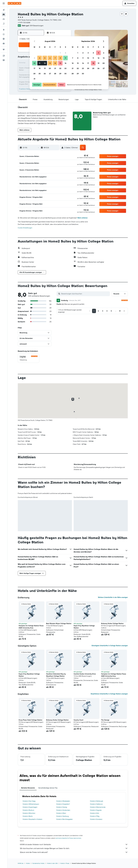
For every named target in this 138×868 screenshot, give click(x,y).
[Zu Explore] (4, 30)
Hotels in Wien (61, 813)
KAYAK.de (21, 863)
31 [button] (34, 79)
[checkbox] (29, 358)
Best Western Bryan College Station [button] (59, 623)
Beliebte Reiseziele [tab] (28, 788)
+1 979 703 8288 (24, 22)
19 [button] (45, 68)
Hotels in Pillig (95, 816)
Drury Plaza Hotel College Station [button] (30, 720)
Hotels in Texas (65, 863)
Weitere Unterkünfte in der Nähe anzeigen (113, 597)
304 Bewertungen (37, 26)
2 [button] (65, 53)
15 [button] (60, 63)
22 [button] (60, 68)
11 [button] (40, 63)
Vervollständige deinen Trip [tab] (48, 788)
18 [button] (40, 68)
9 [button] (65, 58)
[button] (4, 3)
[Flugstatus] (4, 34)
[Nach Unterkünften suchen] (4, 14)
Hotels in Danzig (62, 807)
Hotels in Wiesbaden (63, 801)
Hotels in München (29, 813)
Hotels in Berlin (28, 816)
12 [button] (45, 63)
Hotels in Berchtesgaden (64, 819)
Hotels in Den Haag (29, 801)
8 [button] (60, 58)
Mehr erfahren (83, 218)
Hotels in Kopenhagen (30, 807)
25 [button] (40, 74)
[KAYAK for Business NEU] (4, 43)
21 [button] (55, 68)
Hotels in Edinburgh (97, 801)
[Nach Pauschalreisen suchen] (4, 24)
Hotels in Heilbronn (96, 804)
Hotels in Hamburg (62, 816)
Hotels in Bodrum (28, 810)
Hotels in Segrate (96, 810)
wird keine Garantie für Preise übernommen (68, 838)
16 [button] (65, 63)
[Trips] (4, 50)
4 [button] (40, 58)
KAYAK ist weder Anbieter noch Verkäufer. (74, 844)
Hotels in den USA (52, 863)
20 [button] (50, 68)
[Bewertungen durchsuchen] (85, 294)
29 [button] (60, 74)
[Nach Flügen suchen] (4, 10)
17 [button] (34, 68)
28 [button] (55, 74)
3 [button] (34, 58)
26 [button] (45, 74)
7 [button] (55, 58)
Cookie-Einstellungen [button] (25, 228)
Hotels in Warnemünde (98, 807)
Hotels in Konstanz (96, 819)
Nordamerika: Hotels (38, 863)
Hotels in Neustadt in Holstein (32, 819)
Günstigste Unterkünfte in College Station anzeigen (110, 646)
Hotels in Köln (95, 813)
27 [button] (50, 74)
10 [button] (34, 63)
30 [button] (65, 74)
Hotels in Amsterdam (63, 810)
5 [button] (45, 58)
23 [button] (65, 68)
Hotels (28, 863)
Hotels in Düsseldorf (63, 804)
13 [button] (50, 63)
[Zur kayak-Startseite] (15, 3)
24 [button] (34, 74)
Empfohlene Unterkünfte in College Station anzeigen (109, 694)
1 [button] (60, 53)
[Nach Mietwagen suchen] (4, 19)
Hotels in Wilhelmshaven (31, 804)
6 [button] (50, 58)
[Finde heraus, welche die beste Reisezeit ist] (4, 39)
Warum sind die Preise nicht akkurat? (74, 852)
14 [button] (55, 63)
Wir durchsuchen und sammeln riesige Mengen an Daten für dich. (74, 848)
